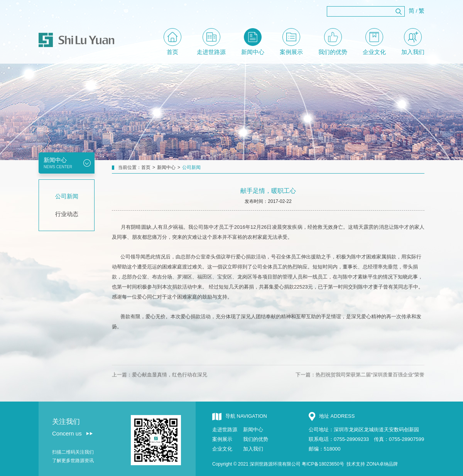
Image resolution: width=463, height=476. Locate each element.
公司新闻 (67, 196)
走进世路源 (211, 42)
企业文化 (374, 42)
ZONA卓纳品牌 (382, 464)
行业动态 (67, 214)
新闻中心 (253, 42)
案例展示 (291, 42)
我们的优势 (333, 42)
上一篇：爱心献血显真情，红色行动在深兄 (160, 384)
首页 (172, 42)
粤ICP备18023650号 (323, 464)
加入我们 (413, 42)
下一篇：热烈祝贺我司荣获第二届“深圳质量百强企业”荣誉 (360, 384)
